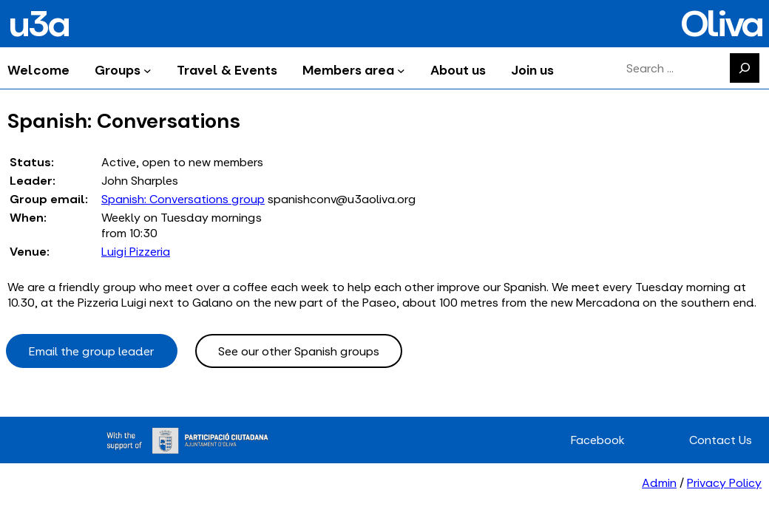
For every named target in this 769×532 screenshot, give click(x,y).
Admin (659, 483)
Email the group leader (91, 351)
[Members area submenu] (401, 70)
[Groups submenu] (148, 70)
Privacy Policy (724, 483)
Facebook (598, 440)
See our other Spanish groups (299, 351)
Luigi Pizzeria (136, 252)
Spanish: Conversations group (183, 199)
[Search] (745, 68)
